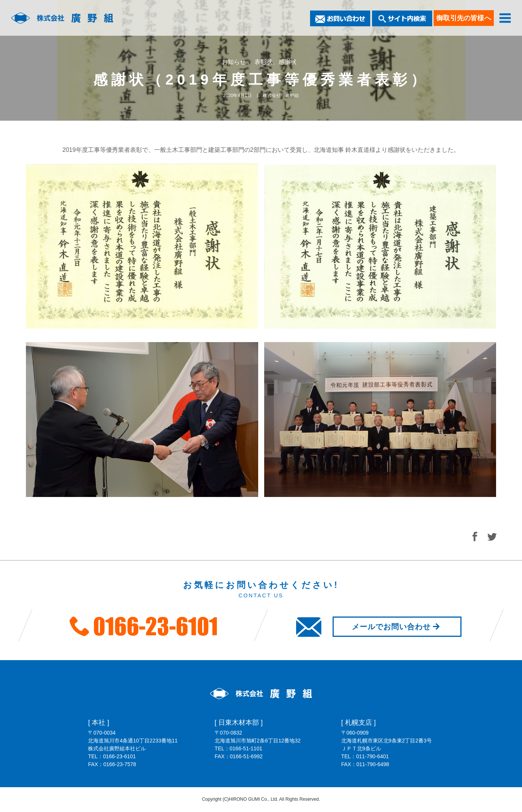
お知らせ (235, 62)
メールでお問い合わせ (397, 627)
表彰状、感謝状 (275, 62)
